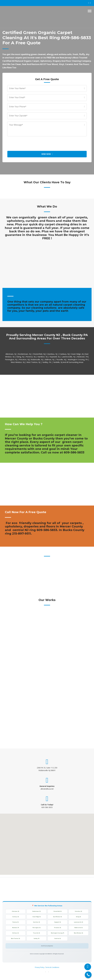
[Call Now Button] (88, 975)
